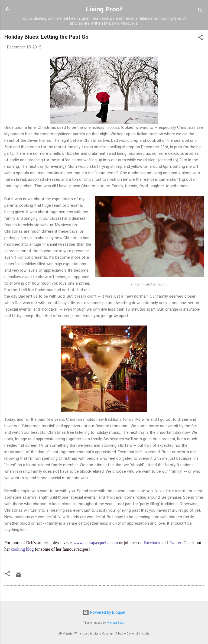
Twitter (175, 543)
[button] (200, 38)
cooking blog (22, 549)
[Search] (200, 11)
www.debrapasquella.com (95, 543)
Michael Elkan (116, 623)
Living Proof (104, 9)
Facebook (152, 543)
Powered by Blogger (104, 612)
